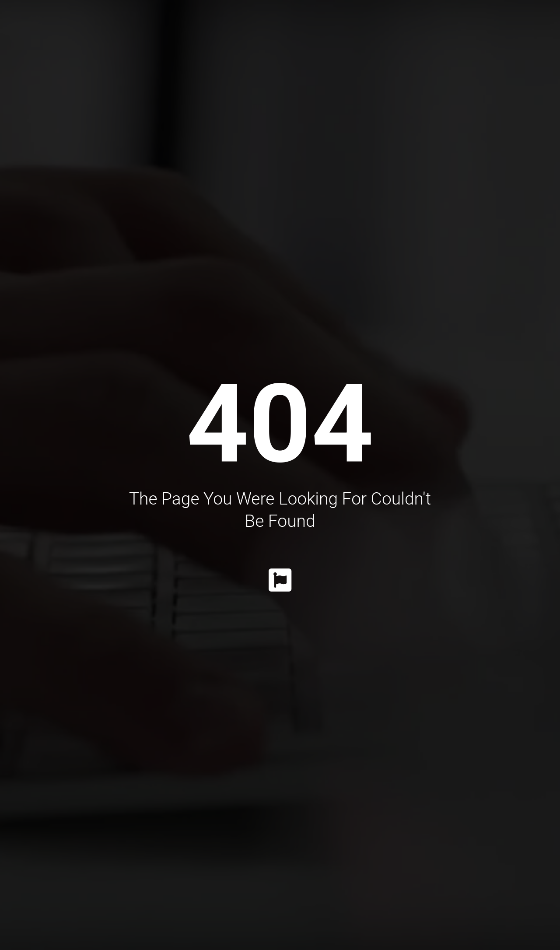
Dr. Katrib (130, 26)
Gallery (354, 26)
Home (79, 26)
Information (422, 26)
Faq (478, 26)
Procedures (196, 26)
